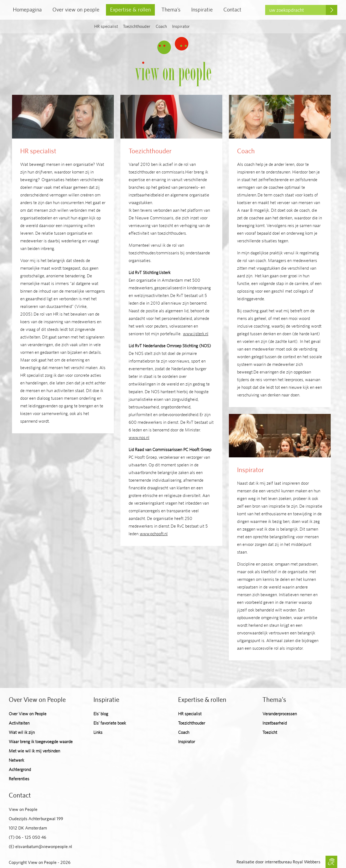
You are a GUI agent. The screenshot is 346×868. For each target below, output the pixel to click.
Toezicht (270, 732)
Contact (232, 10)
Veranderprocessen (280, 714)
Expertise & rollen (130, 10)
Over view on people (76, 10)
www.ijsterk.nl (196, 334)
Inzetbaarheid (275, 723)
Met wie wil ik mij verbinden (34, 751)
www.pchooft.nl (154, 534)
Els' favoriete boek (110, 723)
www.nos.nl (139, 438)
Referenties (19, 779)
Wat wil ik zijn (22, 732)
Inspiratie (202, 10)
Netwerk (16, 760)
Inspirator (181, 26)
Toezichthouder (137, 26)
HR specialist (106, 26)
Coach (161, 26)
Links (98, 732)
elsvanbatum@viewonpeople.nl (44, 847)
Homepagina (27, 10)
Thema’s (171, 10)
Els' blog (101, 714)
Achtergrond (20, 770)
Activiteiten (19, 723)
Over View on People (28, 714)
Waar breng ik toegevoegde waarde (41, 742)
